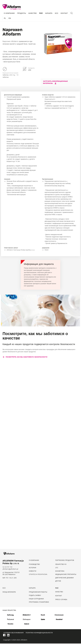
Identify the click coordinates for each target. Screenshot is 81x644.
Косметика (60, 571)
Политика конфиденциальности (39, 633)
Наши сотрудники (36, 599)
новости (33, 571)
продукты (22, 13)
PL (5, 18)
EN (10, 18)
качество (32, 13)
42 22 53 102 (7, 567)
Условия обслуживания (13, 633)
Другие (58, 582)
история (32, 568)
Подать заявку (35, 596)
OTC (57, 568)
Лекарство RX (61, 565)
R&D (41, 13)
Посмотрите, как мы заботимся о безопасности (25, 357)
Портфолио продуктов (65, 561)
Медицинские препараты (66, 575)
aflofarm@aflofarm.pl (10, 569)
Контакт (64, 13)
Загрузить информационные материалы (55, 82)
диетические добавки (64, 578)
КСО (56, 13)
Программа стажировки (39, 602)
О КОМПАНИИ (9, 13)
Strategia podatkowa (38, 575)
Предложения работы (38, 593)
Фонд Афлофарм (9, 593)
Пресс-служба (61, 600)
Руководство (34, 565)
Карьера (49, 13)
